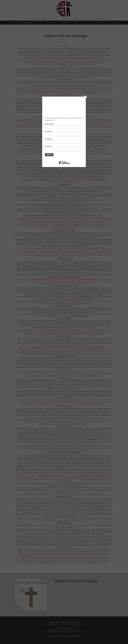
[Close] (85, 97)
